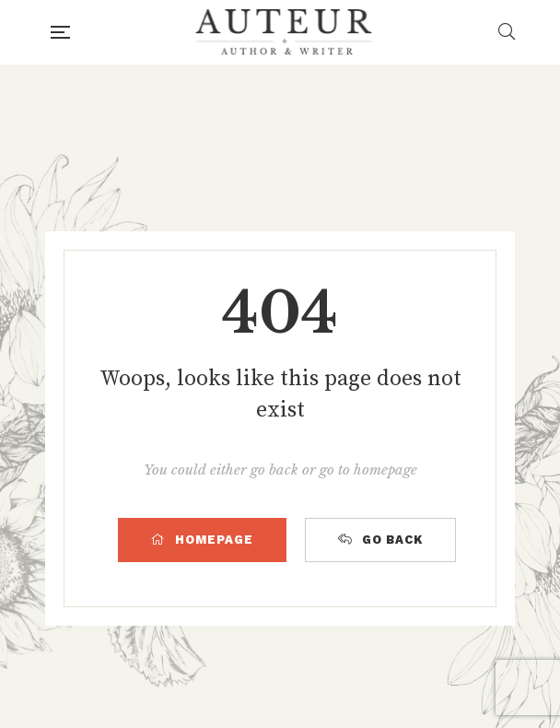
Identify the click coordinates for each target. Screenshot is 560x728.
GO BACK (380, 540)
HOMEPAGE (202, 540)
